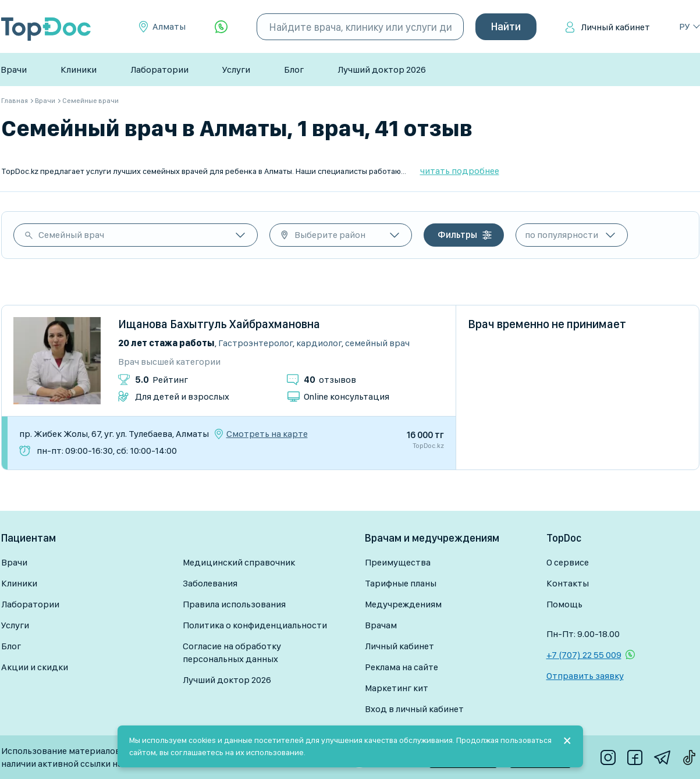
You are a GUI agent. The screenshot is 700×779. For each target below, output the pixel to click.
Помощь (564, 604)
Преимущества (398, 562)
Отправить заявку (585, 676)
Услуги (236, 70)
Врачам (381, 625)
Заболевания (210, 583)
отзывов (330, 380)
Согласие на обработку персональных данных (232, 652)
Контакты (568, 583)
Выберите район (330, 235)
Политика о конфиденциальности (255, 625)
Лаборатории (159, 70)
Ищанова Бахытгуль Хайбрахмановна (219, 324)
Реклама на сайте (401, 667)
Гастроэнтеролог (255, 343)
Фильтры (457, 235)
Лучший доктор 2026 (382, 70)
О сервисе (568, 562)
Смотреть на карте (267, 434)
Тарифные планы (401, 583)
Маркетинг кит (397, 688)
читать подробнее (460, 171)
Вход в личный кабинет (414, 709)
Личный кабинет (615, 27)
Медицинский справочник (239, 562)
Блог (294, 70)
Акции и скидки (35, 667)
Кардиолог (319, 343)
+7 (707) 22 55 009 (584, 655)
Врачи (14, 70)
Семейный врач (71, 235)
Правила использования (234, 604)
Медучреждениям (403, 604)
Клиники (79, 70)
